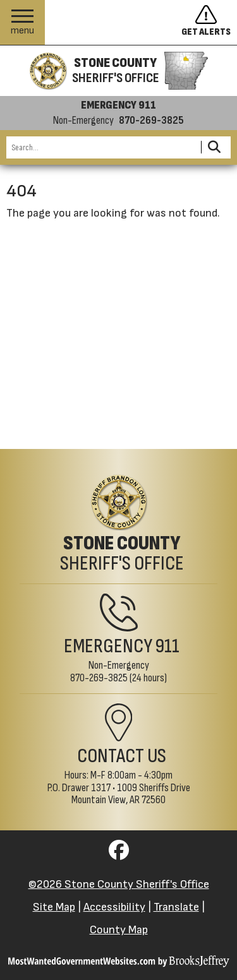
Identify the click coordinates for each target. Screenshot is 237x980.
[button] (22, 22)
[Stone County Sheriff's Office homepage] (118, 71)
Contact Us (122, 756)
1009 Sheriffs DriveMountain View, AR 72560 (131, 794)
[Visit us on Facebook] (119, 854)
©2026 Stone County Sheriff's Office (119, 884)
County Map (119, 930)
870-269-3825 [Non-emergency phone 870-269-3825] (151, 121)
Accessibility (114, 907)
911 (167, 646)
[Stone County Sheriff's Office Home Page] (118, 524)
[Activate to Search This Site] (214, 147)
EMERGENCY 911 (118, 105)
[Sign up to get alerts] (209, 23)
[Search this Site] (102, 147)
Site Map (54, 907)
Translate (176, 907)
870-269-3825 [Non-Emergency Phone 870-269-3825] (99, 678)
